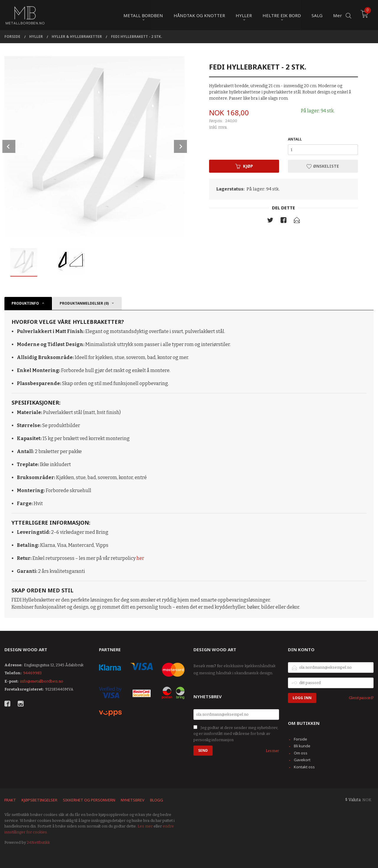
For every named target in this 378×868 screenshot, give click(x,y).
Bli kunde (302, 746)
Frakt (10, 800)
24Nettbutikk (38, 842)
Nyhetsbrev (133, 800)
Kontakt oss (304, 767)
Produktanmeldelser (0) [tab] (84, 303)
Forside (300, 739)
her (140, 558)
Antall (295, 139)
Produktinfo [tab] (25, 303)
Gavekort (302, 760)
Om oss (301, 753)
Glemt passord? (361, 698)
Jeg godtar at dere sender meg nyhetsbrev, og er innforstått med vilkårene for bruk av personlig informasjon (236, 734)
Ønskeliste (323, 166)
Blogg (157, 800)
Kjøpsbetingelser (39, 800)
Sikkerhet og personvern (89, 800)
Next (180, 146)
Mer (338, 15)
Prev (9, 146)
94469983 (32, 673)
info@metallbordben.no (42, 681)
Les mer (272, 751)
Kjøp (244, 166)
